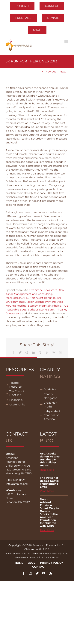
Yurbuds (33, 310)
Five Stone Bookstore (43, 290)
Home (19, 563)
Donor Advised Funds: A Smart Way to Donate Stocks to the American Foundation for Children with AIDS (49, 513)
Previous (50, 72)
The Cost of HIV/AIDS (17, 393)
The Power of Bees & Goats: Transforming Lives (49, 482)
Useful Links (17, 404)
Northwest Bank (40, 298)
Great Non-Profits (51, 405)
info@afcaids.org (17, 484)
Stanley (33, 306)
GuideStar (50, 389)
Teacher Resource (15, 385)
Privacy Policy (52, 563)
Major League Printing (41, 302)
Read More (47, 470)
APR (25, 298)
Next (63, 72)
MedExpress (13, 298)
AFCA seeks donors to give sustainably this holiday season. (50, 459)
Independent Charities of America (52, 415)
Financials (16, 400)
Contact (39, 567)
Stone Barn (47, 310)
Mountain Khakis (50, 306)
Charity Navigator (50, 396)
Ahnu (62, 290)
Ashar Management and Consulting (29, 294)
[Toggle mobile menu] (66, 42)
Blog (32, 563)
